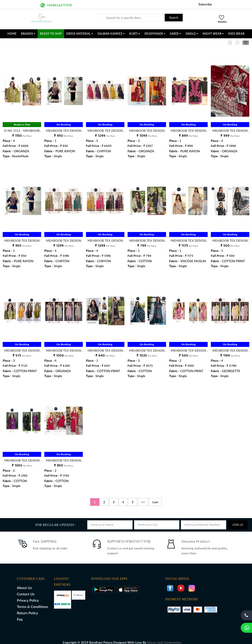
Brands (28, 34)
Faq (20, 614)
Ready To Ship (51, 34)
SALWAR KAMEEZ (111, 34)
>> (143, 497)
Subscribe (205, 4)
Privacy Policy (28, 595)
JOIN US (238, 520)
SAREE (175, 34)
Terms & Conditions (32, 602)
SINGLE (192, 34)
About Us (24, 583)
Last (155, 497)
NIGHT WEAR (213, 34)
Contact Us (26, 589)
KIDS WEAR (236, 34)
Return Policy (27, 608)
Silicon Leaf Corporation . (165, 638)
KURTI (135, 34)
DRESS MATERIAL (80, 34)
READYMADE (155, 34)
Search (174, 17)
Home (12, 34)
